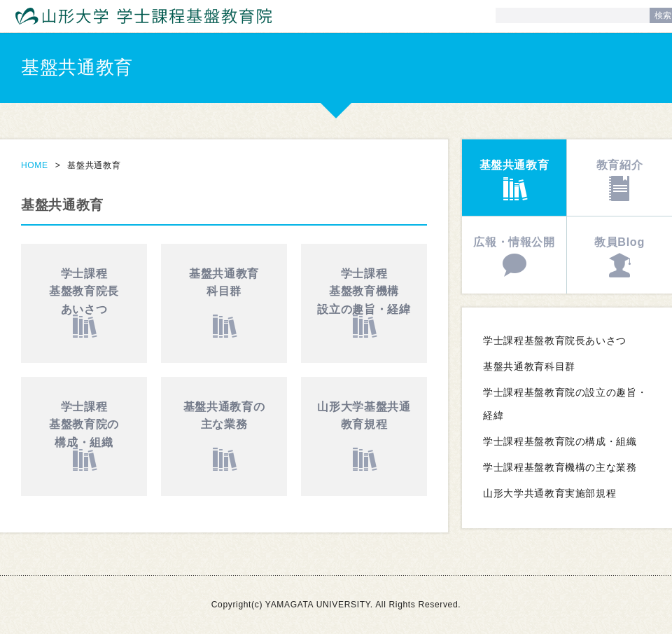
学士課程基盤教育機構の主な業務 (560, 468)
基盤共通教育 (224, 284)
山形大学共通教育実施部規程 (549, 494)
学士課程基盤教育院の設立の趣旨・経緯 (565, 404)
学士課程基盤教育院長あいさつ (555, 341)
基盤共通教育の (224, 417)
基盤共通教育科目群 (529, 367)
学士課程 (84, 293)
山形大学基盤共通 (364, 417)
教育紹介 (620, 165)
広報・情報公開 (514, 242)
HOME (35, 165)
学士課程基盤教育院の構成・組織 (560, 442)
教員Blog (619, 242)
